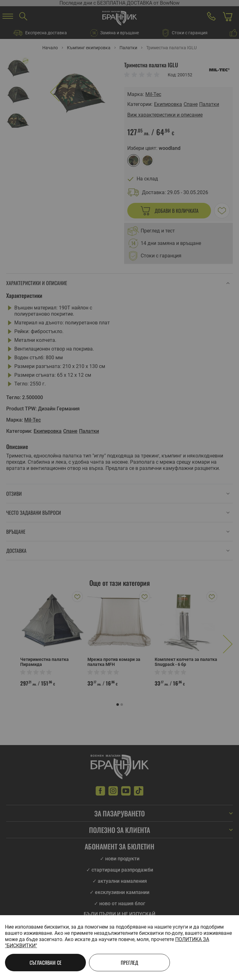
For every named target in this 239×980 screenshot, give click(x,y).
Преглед (129, 963)
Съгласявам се (46, 963)
